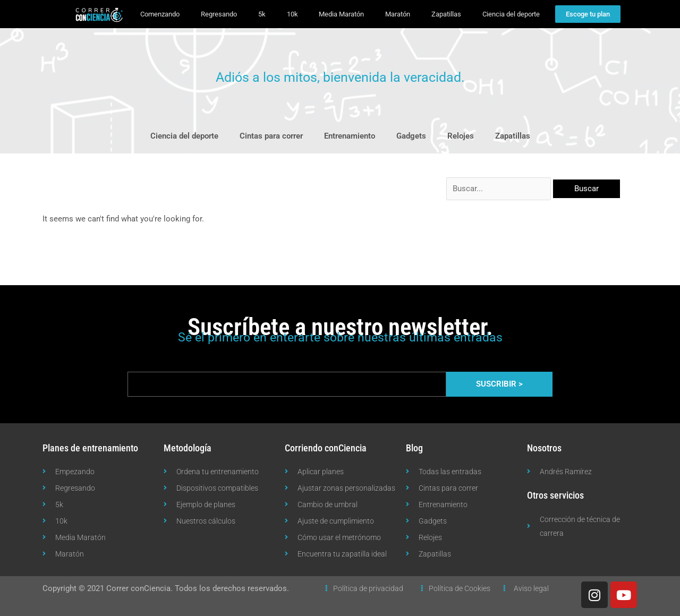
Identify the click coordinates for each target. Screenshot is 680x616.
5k (262, 14)
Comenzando (160, 14)
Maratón (398, 14)
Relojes (461, 136)
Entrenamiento (350, 136)
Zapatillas (446, 14)
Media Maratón (341, 14)
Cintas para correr (271, 136)
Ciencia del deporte (511, 14)
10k (292, 14)
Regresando (219, 14)
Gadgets (411, 136)
